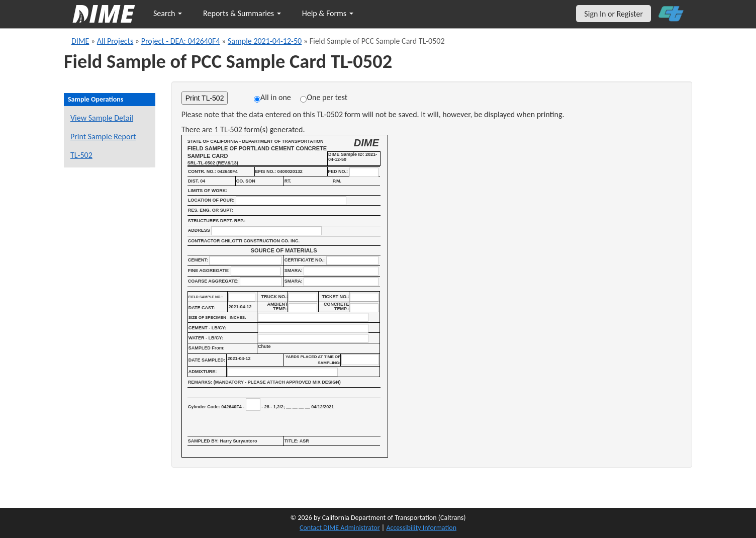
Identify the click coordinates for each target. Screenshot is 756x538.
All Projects (115, 41)
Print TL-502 (205, 98)
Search (168, 13)
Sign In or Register (613, 14)
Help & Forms (328, 13)
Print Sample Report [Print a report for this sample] (103, 137)
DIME (80, 41)
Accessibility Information (421, 528)
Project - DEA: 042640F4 (181, 41)
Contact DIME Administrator (340, 528)
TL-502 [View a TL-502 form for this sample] (81, 155)
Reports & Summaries (242, 13)
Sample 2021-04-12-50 (265, 41)
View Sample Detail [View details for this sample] (102, 118)
